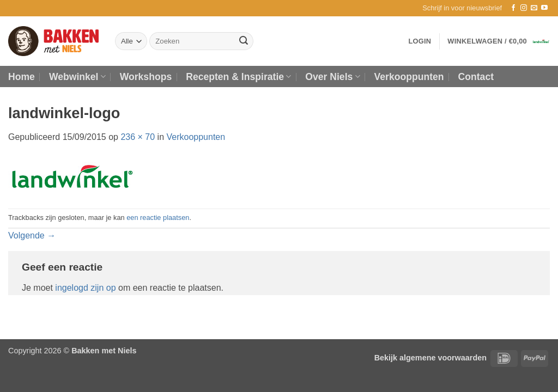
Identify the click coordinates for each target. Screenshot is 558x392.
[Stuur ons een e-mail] (534, 8)
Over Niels (332, 77)
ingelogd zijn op (85, 288)
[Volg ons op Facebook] (513, 8)
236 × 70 (138, 137)
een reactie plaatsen (158, 218)
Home (22, 77)
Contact (476, 77)
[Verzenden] (244, 41)
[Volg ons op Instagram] (524, 8)
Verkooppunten (409, 77)
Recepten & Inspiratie (238, 77)
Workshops (146, 77)
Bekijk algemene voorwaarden (430, 358)
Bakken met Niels (104, 351)
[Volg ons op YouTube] (544, 8)
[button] (462, 8)
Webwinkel (77, 77)
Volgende (32, 235)
